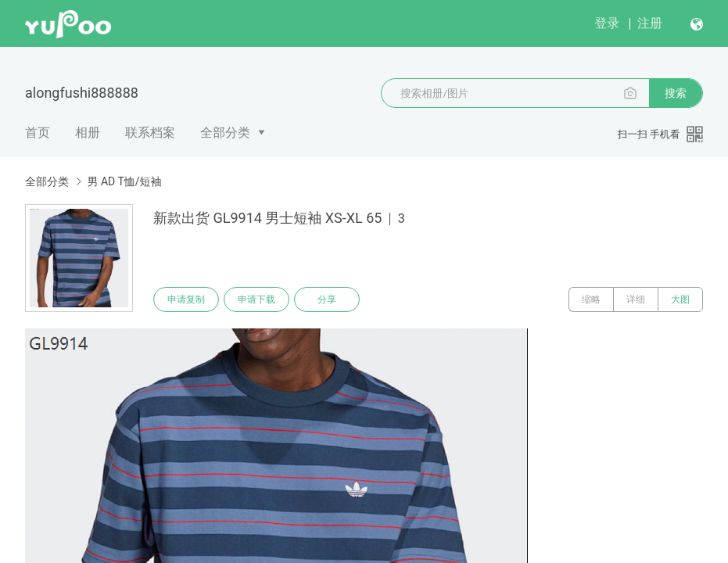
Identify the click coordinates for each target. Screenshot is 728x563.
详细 (636, 299)
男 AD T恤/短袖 (124, 181)
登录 (607, 23)
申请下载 (256, 299)
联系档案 (150, 133)
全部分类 (225, 133)
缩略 (591, 299)
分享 (327, 299)
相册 (88, 133)
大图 (680, 299)
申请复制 (186, 299)
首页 (38, 133)
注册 (650, 23)
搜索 (676, 93)
